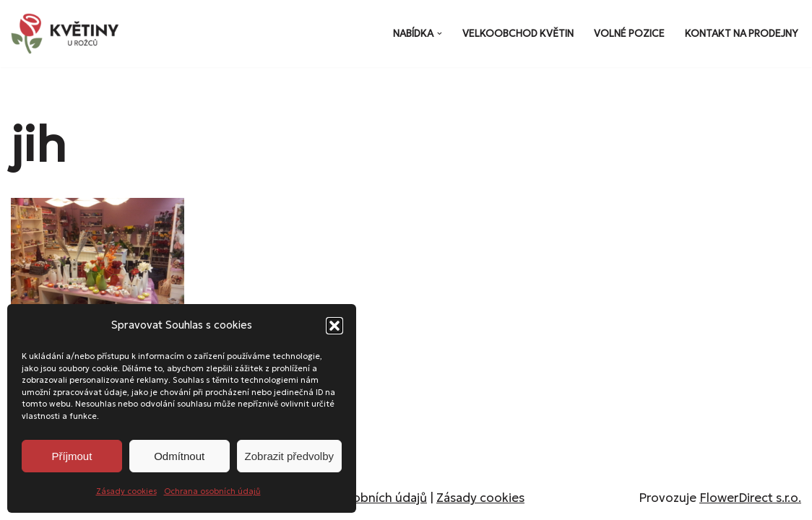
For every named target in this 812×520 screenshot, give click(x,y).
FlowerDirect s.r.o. (750, 498)
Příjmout (72, 456)
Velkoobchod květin (518, 34)
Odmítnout (179, 456)
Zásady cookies (126, 491)
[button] (334, 326)
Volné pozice (629, 34)
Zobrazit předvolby (289, 456)
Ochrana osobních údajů (212, 491)
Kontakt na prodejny (742, 34)
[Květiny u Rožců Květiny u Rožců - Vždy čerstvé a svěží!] (69, 34)
